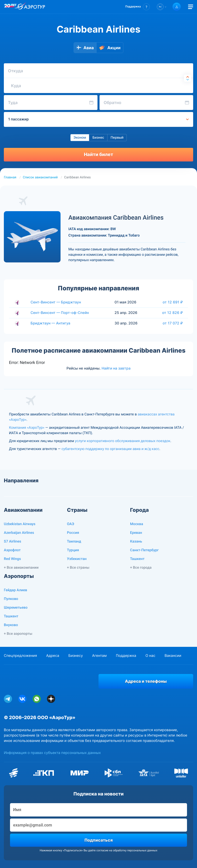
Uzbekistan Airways (20, 524)
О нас (150, 656)
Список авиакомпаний (40, 177)
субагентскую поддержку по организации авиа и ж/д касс (110, 449)
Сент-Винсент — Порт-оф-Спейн (60, 313)
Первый (117, 138)
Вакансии (173, 656)
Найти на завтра (116, 368)
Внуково (11, 625)
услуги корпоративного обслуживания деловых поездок (123, 441)
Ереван (136, 533)
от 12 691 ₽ (173, 302)
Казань (136, 542)
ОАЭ (71, 524)
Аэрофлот (12, 550)
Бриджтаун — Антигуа (50, 323)
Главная (10, 177)
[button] (138, 7)
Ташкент (137, 559)
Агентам (99, 656)
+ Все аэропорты (18, 634)
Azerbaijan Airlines (19, 533)
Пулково (11, 599)
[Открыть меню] (191, 7)
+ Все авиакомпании (21, 568)
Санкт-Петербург (144, 550)
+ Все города (141, 568)
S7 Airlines (12, 542)
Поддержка (126, 656)
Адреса (53, 656)
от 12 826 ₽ (173, 313)
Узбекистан (77, 559)
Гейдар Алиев (16, 590)
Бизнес (98, 138)
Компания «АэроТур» (27, 428)
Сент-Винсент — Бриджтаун (56, 302)
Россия (73, 533)
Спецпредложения (20, 656)
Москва (137, 524)
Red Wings (12, 559)
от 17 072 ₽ (173, 323)
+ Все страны (78, 568)
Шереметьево (16, 608)
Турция (73, 550)
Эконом (80, 138)
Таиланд (74, 542)
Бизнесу (76, 656)
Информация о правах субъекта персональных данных (52, 753)
